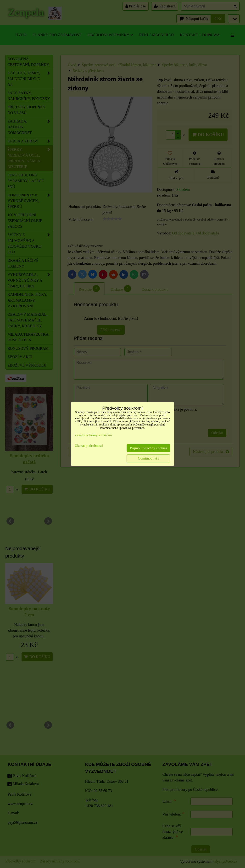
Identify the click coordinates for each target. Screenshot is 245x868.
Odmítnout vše (148, 458)
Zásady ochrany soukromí (93, 435)
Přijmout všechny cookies (148, 448)
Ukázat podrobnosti (89, 446)
